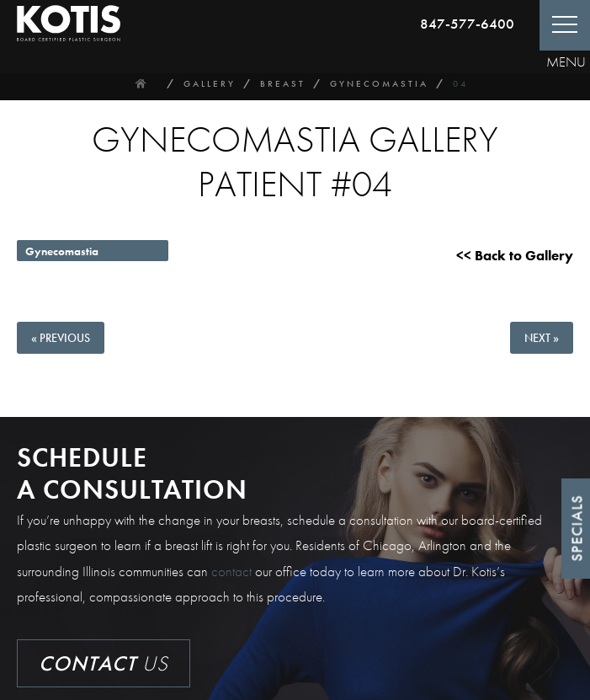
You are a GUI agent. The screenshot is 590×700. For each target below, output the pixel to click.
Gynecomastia (379, 83)
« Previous (61, 338)
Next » (542, 338)
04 (460, 83)
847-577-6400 (467, 24)
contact (231, 571)
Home (141, 83)
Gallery (210, 83)
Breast (283, 83)
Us (104, 663)
